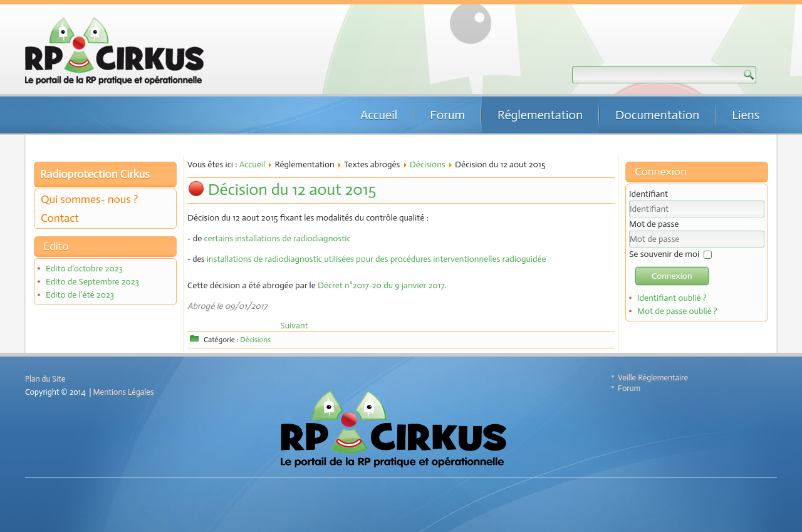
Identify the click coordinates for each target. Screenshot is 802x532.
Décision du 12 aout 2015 (292, 190)
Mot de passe (654, 224)
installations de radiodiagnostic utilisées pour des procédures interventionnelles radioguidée (375, 259)
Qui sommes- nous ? (89, 199)
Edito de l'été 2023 (80, 295)
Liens (746, 115)
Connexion (672, 276)
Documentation (657, 115)
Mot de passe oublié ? (677, 311)
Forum (447, 115)
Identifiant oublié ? (672, 298)
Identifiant (648, 194)
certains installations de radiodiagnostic (278, 238)
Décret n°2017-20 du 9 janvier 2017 (381, 285)
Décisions (428, 164)
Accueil (379, 115)
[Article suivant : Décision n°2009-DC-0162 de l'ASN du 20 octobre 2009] (294, 326)
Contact (60, 218)
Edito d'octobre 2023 (84, 269)
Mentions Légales (124, 392)
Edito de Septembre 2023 (92, 282)
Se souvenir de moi (664, 254)
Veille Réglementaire (653, 378)
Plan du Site (45, 379)
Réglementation (540, 115)
